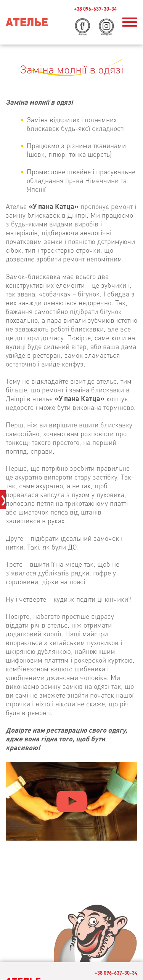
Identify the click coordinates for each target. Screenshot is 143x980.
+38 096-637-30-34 (116, 973)
